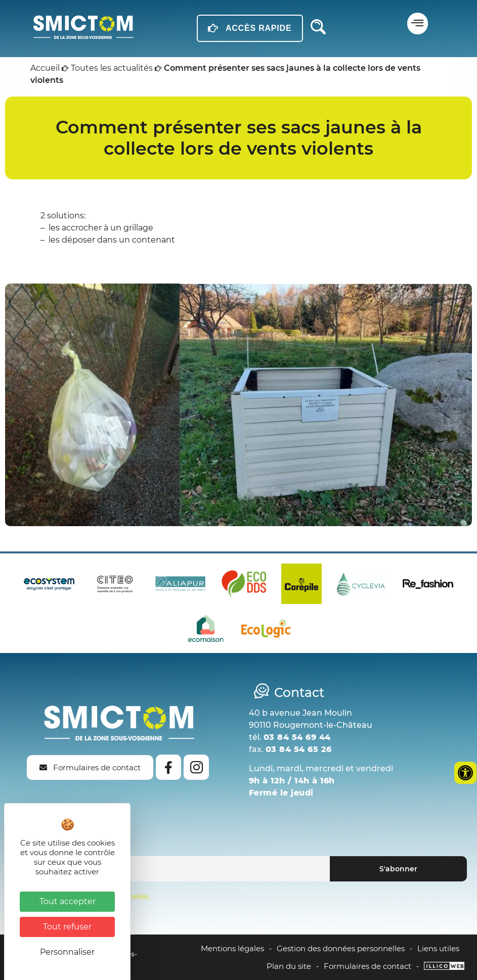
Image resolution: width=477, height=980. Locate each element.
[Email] (170, 869)
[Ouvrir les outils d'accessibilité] (465, 773)
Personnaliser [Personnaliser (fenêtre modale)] (67, 952)
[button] (417, 24)
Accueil (45, 68)
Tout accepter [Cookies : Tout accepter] (68, 901)
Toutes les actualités (112, 68)
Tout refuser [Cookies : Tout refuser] (67, 927)
